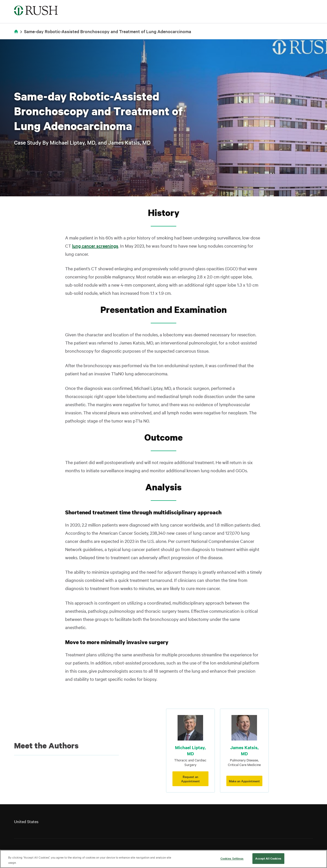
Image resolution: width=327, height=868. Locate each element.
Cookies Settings (232, 858)
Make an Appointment (244, 781)
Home (17, 35)
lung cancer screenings (95, 246)
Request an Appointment (190, 779)
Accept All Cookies (268, 858)
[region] (163, 859)
